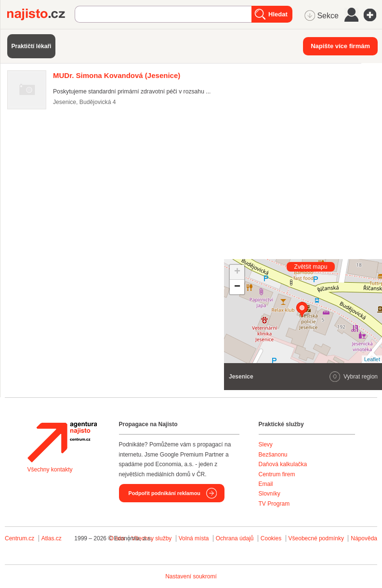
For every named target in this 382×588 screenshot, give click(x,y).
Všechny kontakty (50, 470)
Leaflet (372, 359)
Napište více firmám (340, 46)
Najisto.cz (41, 14)
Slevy (266, 444)
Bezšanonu (273, 455)
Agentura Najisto (62, 442)
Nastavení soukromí (191, 576)
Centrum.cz (20, 538)
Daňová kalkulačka (283, 464)
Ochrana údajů (235, 538)
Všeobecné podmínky (316, 538)
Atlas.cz (52, 538)
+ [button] (237, 272)
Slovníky (270, 494)
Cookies (271, 538)
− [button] (237, 287)
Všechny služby (152, 538)
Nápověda (364, 538)
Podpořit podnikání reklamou (165, 493)
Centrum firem (277, 474)
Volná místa (194, 538)
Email (266, 484)
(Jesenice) (117, 75)
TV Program (274, 504)
